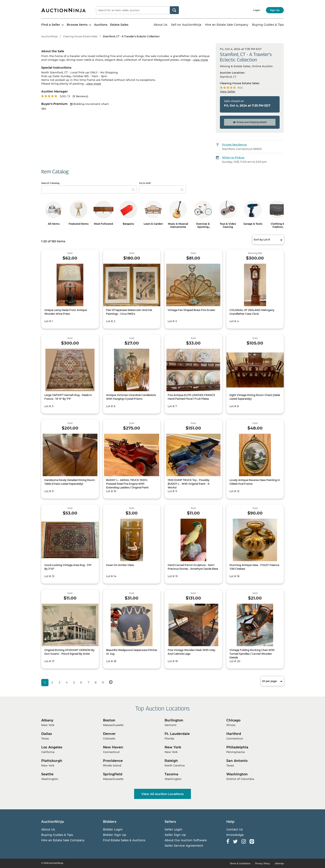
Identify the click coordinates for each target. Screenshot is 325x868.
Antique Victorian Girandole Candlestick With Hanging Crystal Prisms (131, 397)
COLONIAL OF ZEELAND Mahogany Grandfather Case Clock (252, 312)
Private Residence (234, 144)
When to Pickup (233, 157)
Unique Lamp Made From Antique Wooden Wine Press (66, 312)
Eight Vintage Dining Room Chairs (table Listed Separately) (255, 397)
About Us (160, 25)
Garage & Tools (253, 224)
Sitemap (279, 864)
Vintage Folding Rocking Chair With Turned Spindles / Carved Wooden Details (252, 654)
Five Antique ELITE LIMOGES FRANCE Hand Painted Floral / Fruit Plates (191, 397)
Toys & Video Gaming (228, 225)
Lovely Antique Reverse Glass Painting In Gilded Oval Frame (255, 482)
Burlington (174, 720)
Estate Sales (119, 25)
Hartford (234, 734)
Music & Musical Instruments (178, 225)
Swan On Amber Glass (120, 565)
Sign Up (275, 10)
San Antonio (237, 761)
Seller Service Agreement (184, 846)
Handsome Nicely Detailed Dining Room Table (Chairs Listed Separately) (70, 482)
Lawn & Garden (153, 224)
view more (201, 60)
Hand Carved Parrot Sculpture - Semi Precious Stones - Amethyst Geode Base (193, 567)
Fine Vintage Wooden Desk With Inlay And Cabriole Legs (192, 652)
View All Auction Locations (162, 794)
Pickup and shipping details (250, 122)
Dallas (47, 734)
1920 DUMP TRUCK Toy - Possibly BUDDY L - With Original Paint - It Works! (189, 484)
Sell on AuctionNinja (186, 25)
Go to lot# (145, 183)
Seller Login (173, 829)
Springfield (113, 774)
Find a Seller (53, 25)
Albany (47, 720)
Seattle (47, 774)
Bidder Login (113, 829)
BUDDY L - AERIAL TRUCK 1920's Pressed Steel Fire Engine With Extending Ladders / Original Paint (127, 484)
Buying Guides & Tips (268, 25)
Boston (109, 720)
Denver (109, 734)
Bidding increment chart (89, 104)
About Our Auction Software (186, 840)
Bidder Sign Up (115, 835)
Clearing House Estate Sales (80, 36)
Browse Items (79, 25)
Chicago (233, 720)
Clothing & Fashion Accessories (278, 227)
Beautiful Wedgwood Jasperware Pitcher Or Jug (132, 652)
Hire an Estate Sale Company (227, 25)
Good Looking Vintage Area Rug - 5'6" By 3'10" (68, 567)
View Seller (228, 91)
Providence (113, 761)
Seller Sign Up (175, 835)
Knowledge (235, 835)
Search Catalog (50, 183)
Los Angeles (52, 747)
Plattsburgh (52, 761)
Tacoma (171, 774)
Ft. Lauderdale (177, 734)
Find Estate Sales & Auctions (124, 840)
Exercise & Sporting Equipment (203, 227)
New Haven (113, 747)
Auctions (101, 25)
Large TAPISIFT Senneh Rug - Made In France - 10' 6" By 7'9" (68, 397)
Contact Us (235, 829)
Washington (237, 774)
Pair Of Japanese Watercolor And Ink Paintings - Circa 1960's (129, 312)
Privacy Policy (263, 864)
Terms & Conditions (240, 864)
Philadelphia (237, 747)
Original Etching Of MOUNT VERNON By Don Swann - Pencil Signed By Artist (69, 652)
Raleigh (171, 761)
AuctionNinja (49, 36)
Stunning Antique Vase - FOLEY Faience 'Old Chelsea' (254, 567)
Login (257, 10)
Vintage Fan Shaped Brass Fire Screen (191, 310)
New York (173, 747)
